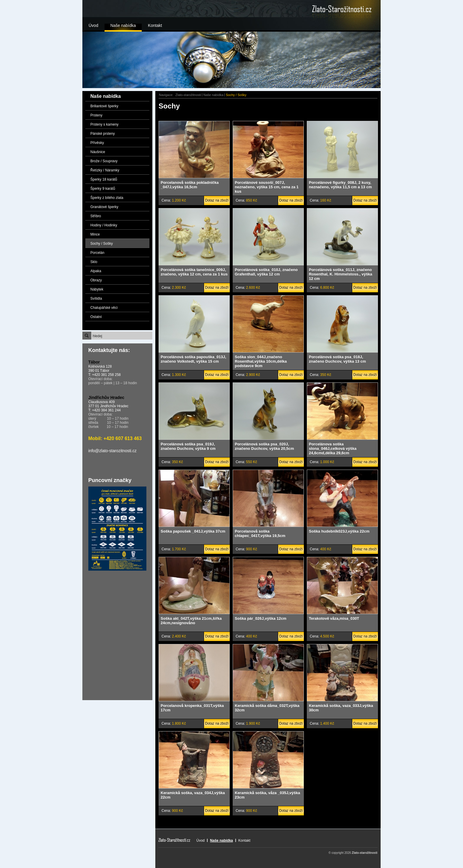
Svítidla (96, 298)
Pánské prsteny (103, 134)
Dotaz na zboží (217, 200)
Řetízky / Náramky (105, 170)
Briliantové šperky (104, 106)
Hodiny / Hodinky (104, 225)
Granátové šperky (104, 207)
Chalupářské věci (104, 308)
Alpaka (96, 271)
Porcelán (97, 253)
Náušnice (98, 152)
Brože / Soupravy (104, 161)
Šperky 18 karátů (104, 179)
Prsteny (96, 115)
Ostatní (96, 317)
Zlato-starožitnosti (188, 95)
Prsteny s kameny (104, 124)
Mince (95, 234)
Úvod (93, 25)
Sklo (94, 262)
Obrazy (96, 280)
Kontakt (155, 25)
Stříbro (96, 216)
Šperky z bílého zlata (107, 198)
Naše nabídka (123, 25)
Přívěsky (97, 143)
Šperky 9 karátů (103, 189)
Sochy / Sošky (102, 244)
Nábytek (97, 289)
